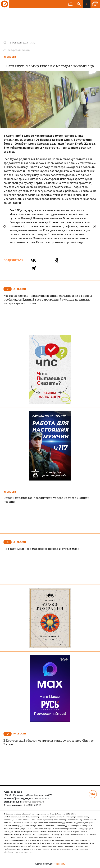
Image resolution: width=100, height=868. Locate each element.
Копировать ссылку (17, 50)
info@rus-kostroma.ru (33, 802)
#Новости (10, 57)
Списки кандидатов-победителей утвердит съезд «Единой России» (46, 500)
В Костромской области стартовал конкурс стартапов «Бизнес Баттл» (49, 742)
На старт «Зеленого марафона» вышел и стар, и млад (41, 549)
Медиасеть (59, 864)
